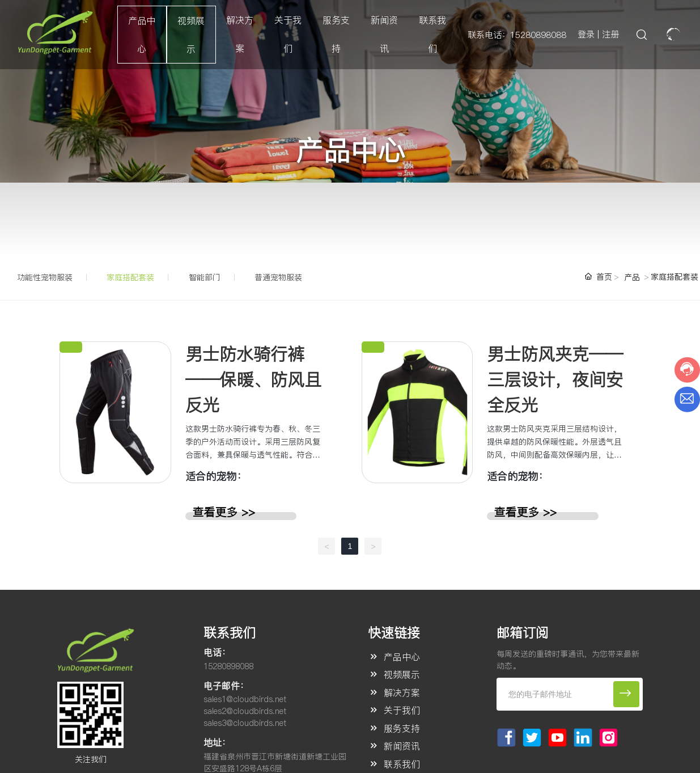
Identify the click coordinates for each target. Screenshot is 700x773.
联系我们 (402, 764)
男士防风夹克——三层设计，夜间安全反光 (555, 379)
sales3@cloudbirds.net (245, 723)
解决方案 (402, 692)
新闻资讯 (402, 746)
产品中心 (402, 657)
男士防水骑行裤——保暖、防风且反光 (253, 379)
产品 (632, 277)
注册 (610, 34)
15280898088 (228, 666)
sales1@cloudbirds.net (245, 699)
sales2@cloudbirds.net (245, 711)
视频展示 (402, 674)
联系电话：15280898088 (517, 35)
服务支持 (402, 728)
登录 (587, 34)
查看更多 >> (224, 512)
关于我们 (402, 710)
